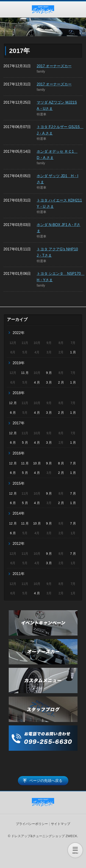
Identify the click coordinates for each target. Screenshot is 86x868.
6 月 (13, 413)
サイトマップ (61, 824)
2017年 (19, 423)
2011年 (19, 574)
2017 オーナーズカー (54, 66)
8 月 (61, 463)
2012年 (19, 544)
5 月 (25, 443)
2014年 (19, 513)
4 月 (37, 382)
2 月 (61, 382)
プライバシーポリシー (32, 824)
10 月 (37, 463)
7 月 (73, 463)
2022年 (19, 333)
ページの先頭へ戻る (46, 781)
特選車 (42, 114)
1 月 (73, 352)
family (41, 71)
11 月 (25, 373)
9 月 (49, 373)
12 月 (13, 403)
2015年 (19, 483)
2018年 (19, 393)
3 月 (49, 382)
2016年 (19, 453)
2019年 (19, 363)
